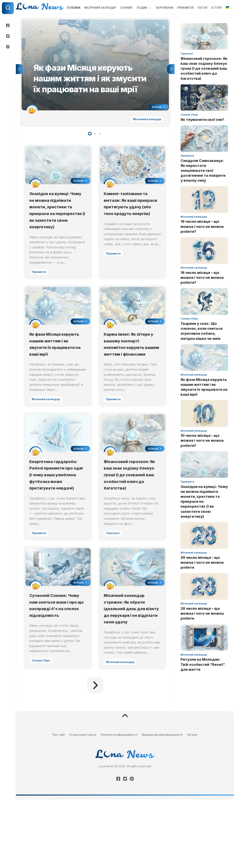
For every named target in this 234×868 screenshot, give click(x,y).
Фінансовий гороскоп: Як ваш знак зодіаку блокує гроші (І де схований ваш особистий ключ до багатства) (204, 80)
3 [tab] (100, 147)
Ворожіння (157, 20)
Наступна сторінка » (95, 754)
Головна (66, 20)
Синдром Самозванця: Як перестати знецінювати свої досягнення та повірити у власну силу (203, 182)
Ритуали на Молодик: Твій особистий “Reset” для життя (203, 676)
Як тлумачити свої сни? (202, 131)
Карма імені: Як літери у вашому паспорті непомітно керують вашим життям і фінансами (132, 381)
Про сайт (59, 803)
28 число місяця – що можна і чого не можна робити (202, 625)
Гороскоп (114, 587)
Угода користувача (83, 803)
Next (171, 82)
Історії (209, 20)
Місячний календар (92, 20)
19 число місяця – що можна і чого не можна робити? (202, 238)
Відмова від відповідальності (162, 803)
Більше (158, 120)
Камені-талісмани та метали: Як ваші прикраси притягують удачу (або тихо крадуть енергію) (131, 227)
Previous (20, 82)
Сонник (118, 20)
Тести (194, 20)
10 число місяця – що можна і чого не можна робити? (202, 452)
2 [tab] (95, 147)
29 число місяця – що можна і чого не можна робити (202, 574)
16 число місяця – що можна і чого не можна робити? (202, 289)
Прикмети (177, 20)
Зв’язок (192, 803)
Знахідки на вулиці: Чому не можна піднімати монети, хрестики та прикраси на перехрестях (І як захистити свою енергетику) (57, 233)
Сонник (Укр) (42, 728)
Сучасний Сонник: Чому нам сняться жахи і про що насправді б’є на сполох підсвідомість (56, 670)
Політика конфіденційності (119, 803)
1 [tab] (90, 147)
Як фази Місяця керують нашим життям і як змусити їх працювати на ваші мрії (58, 381)
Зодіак (134, 20)
